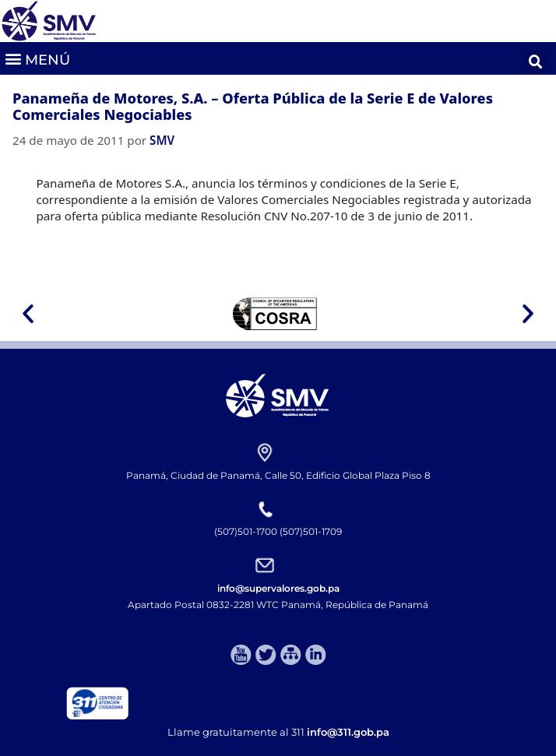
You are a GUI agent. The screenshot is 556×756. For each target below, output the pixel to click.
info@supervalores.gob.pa (278, 588)
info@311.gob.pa (348, 732)
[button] (37, 58)
